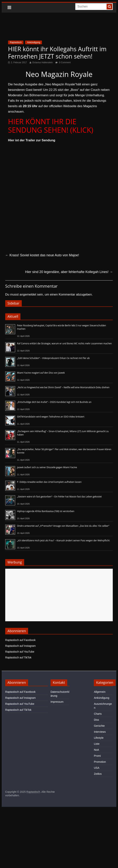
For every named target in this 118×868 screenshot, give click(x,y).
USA (97, 768)
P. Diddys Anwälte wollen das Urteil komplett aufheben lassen (49, 482)
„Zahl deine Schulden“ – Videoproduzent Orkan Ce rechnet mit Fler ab (53, 358)
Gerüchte (99, 726)
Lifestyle (99, 738)
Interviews (100, 732)
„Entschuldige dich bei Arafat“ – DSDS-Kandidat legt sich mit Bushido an (54, 402)
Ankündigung (34, 42)
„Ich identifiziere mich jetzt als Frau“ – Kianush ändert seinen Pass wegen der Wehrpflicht (63, 540)
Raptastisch (16, 42)
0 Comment (63, 62)
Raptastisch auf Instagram (21, 646)
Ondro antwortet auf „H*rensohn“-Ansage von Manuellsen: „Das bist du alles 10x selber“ (63, 526)
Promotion (100, 762)
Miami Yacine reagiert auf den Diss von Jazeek (41, 373)
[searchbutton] (109, 7)
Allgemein (100, 692)
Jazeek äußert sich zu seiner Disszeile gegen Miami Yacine (47, 467)
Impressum (57, 702)
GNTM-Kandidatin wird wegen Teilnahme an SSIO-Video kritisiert (51, 417)
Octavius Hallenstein (42, 62)
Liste (97, 744)
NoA (96, 750)
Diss (96, 720)
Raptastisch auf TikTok (18, 657)
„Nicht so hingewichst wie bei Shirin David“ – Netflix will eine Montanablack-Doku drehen (63, 387)
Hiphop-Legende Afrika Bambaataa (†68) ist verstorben (46, 511)
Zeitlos (98, 774)
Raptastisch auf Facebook (20, 640)
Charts (98, 714)
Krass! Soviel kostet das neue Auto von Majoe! (42, 255)
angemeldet (28, 294)
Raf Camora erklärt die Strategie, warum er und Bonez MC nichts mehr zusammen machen (64, 343)
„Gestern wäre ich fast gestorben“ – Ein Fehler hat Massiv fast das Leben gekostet (59, 497)
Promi (97, 756)
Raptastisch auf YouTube (20, 652)
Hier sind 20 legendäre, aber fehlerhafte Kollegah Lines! (69, 272)
